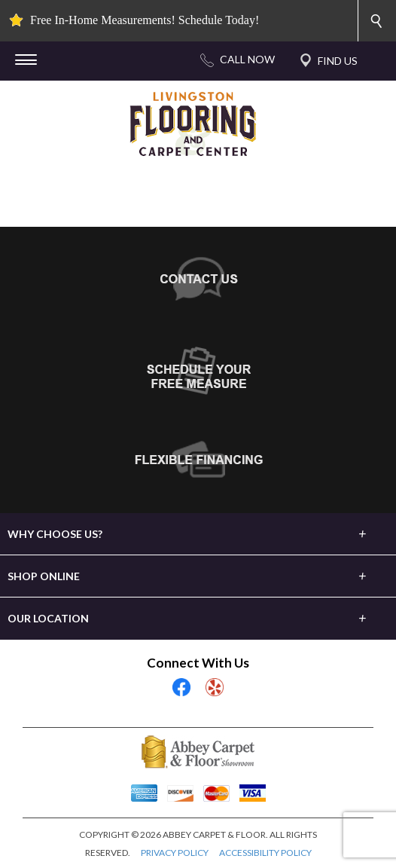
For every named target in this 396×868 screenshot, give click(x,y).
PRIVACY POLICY (175, 853)
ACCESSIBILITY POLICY (265, 853)
